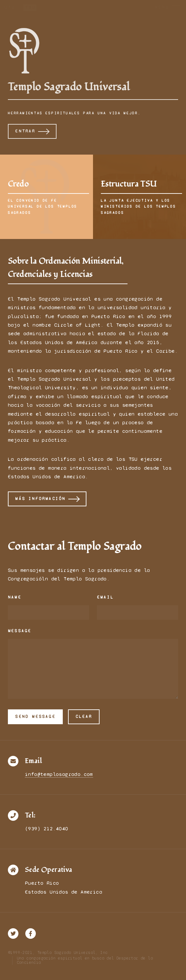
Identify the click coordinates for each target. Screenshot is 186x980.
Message (20, 631)
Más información (40, 499)
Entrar (25, 131)
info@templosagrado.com (59, 774)
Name (15, 597)
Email (105, 597)
